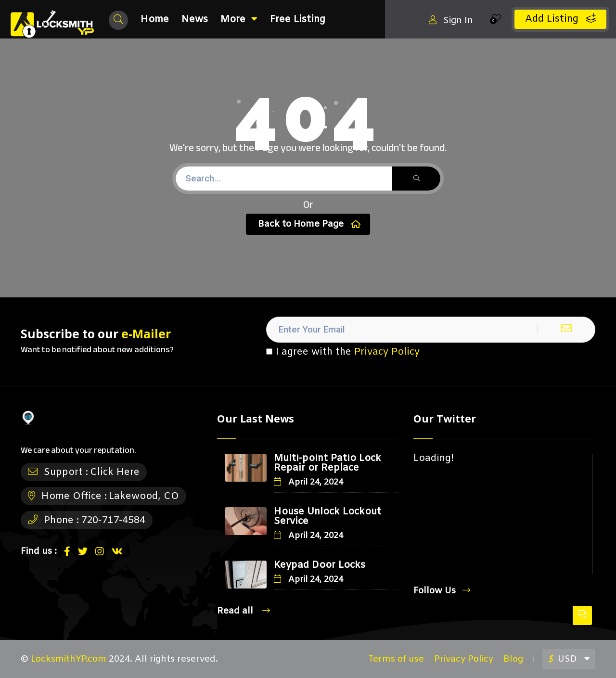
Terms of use (396, 659)
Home (155, 19)
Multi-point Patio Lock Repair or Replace (327, 463)
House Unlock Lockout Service (327, 517)
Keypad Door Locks (320, 565)
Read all (244, 611)
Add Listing (560, 19)
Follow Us (442, 591)
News (195, 19)
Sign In (451, 20)
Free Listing (298, 19)
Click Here (115, 472)
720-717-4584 (113, 520)
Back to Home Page (309, 224)
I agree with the (343, 352)
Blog (513, 659)
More (239, 19)
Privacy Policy (387, 352)
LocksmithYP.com (69, 659)
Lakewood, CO (144, 496)
